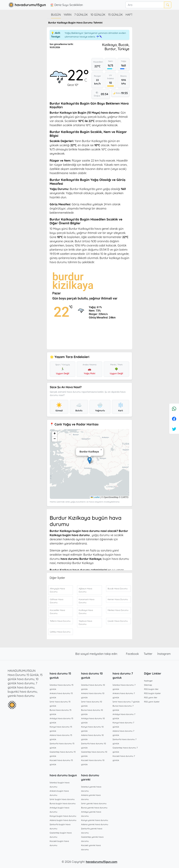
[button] (90, 460)
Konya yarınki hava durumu (95, 820)
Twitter (148, 654)
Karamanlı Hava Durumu (86, 601)
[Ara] (145, 5)
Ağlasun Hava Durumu (85, 590)
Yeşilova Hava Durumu (85, 623)
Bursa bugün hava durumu (63, 803)
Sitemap (148, 685)
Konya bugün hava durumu (63, 816)
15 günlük (116, 15)
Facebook (133, 654)
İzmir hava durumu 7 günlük (126, 702)
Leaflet (95, 497)
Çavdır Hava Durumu (118, 621)
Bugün (56, 15)
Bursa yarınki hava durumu (94, 808)
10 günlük (98, 15)
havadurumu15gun (27, 5)
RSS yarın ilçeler (152, 702)
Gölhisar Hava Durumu (57, 601)
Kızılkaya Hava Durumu (86, 612)
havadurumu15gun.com (102, 862)
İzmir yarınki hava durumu (94, 803)
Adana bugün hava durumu (63, 820)
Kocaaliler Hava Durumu (57, 612)
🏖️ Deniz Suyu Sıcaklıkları (67, 5)
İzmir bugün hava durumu (62, 799)
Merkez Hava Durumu (118, 610)
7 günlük (81, 15)
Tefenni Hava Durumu (60, 621)
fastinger (148, 681)
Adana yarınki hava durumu (95, 824)
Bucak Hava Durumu (118, 589)
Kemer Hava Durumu (118, 599)
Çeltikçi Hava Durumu (60, 632)
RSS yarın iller (151, 697)
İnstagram (164, 654)
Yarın (68, 15)
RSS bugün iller (151, 689)
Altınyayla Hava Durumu (57, 590)
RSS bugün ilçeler (152, 693)
